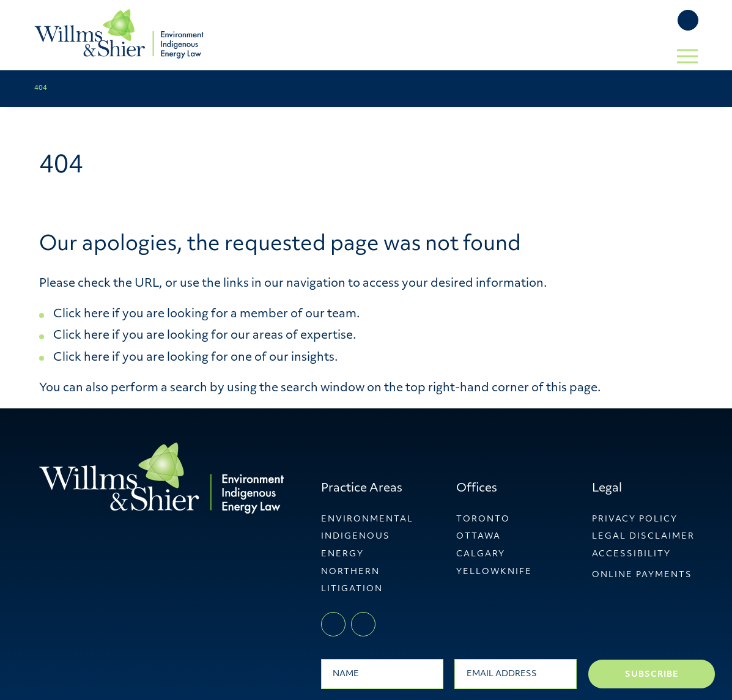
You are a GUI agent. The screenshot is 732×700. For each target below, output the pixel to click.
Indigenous (356, 536)
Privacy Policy (635, 519)
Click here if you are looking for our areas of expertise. (205, 336)
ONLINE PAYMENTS (642, 575)
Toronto (483, 519)
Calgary (481, 554)
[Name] (382, 674)
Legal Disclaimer (643, 536)
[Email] (516, 674)
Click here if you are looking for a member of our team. (207, 315)
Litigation (352, 589)
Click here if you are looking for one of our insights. (196, 358)
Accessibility (631, 554)
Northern (350, 572)
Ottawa (479, 536)
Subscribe (652, 675)
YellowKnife (494, 572)
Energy (342, 554)
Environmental (367, 519)
